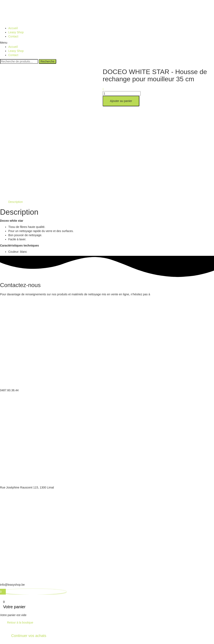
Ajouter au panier (121, 101)
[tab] (16, 202)
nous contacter (161, 294)
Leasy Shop (16, 32)
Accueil (13, 28)
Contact (13, 36)
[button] (107, 43)
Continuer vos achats (29, 636)
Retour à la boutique (20, 622)
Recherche (47, 61)
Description (16, 202)
